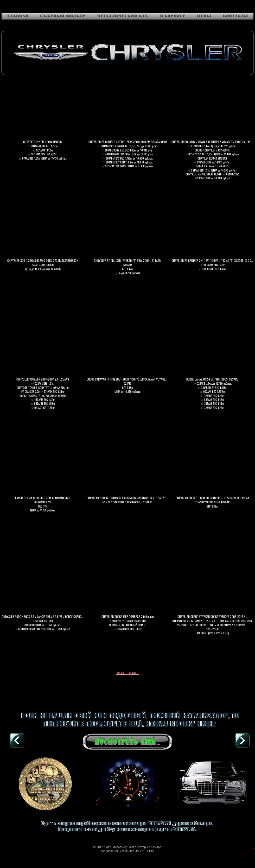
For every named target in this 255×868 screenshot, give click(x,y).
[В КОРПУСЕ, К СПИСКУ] (17, 741)
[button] (43, 134)
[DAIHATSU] (243, 741)
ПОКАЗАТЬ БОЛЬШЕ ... (127, 673)
